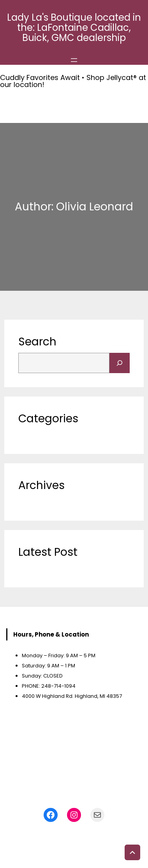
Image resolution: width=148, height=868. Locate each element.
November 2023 (41, 501)
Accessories (36, 568)
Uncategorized (40, 435)
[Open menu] (74, 60)
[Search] (120, 363)
